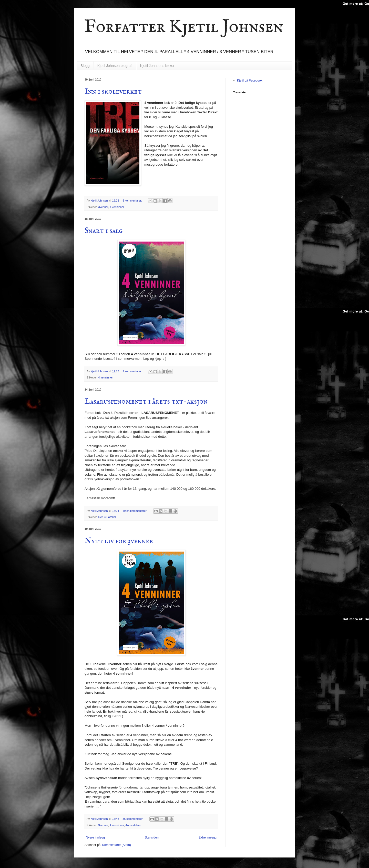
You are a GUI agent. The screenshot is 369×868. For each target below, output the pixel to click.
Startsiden (152, 837)
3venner (103, 207)
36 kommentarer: (133, 819)
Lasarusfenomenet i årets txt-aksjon (146, 402)
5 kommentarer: (133, 201)
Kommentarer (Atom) (117, 845)
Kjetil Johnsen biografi (115, 66)
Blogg (85, 66)
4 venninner (117, 207)
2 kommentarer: (133, 371)
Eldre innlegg (208, 837)
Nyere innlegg (95, 837)
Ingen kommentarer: (135, 511)
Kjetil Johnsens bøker (157, 66)
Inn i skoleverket (113, 92)
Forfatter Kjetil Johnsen (184, 27)
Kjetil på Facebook (250, 81)
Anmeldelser (133, 825)
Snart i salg (104, 231)
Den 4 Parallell (107, 517)
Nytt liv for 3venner (119, 541)
